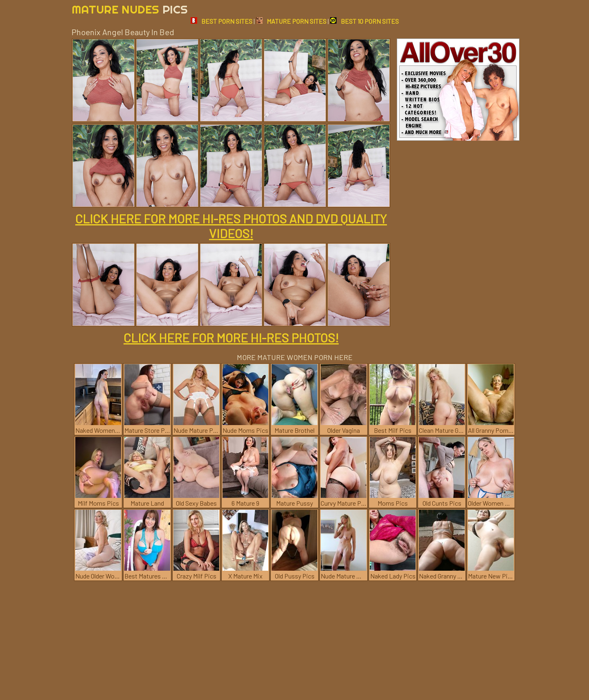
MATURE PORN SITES (291, 21)
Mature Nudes (130, 9)
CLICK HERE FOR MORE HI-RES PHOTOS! (231, 338)
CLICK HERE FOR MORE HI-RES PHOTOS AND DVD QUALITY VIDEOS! (231, 226)
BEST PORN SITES (221, 21)
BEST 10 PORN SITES (364, 21)
